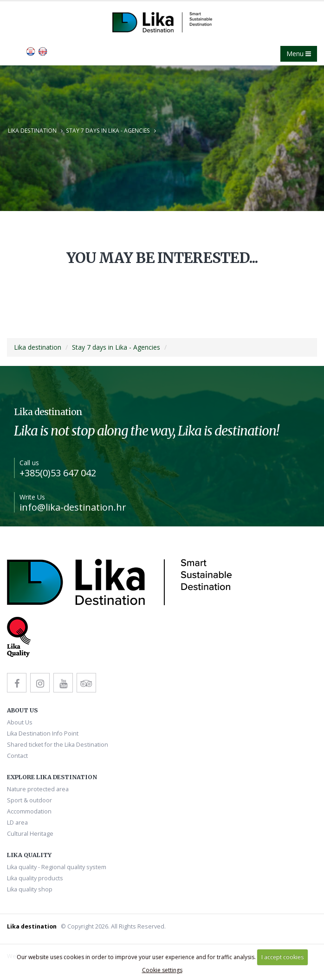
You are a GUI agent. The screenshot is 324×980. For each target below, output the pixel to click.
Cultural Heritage (30, 834)
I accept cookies (282, 957)
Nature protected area (38, 789)
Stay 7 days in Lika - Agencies (108, 130)
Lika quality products (35, 878)
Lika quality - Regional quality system (57, 867)
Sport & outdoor (29, 800)
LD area (17, 823)
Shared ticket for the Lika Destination (58, 745)
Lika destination (32, 130)
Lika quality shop (30, 889)
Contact (17, 756)
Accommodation (29, 811)
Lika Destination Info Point (43, 733)
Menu (299, 54)
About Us (20, 722)
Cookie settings (162, 970)
